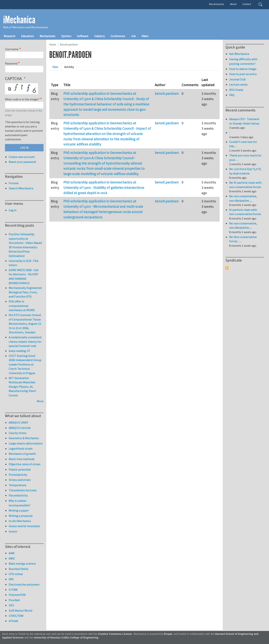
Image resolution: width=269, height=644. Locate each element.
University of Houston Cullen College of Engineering (66, 638)
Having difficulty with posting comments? (243, 61)
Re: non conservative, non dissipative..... (243, 226)
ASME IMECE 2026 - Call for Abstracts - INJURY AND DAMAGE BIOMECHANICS (24, 277)
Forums (14, 183)
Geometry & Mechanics (24, 438)
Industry (99, 36)
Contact (247, 4)
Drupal (168, 634)
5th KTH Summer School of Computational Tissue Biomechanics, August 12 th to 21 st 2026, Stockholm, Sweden (25, 324)
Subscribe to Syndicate (227, 268)
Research (9, 36)
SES (11, 605)
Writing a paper (19, 510)
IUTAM (13, 590)
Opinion (66, 36)
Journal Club (237, 79)
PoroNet (14, 600)
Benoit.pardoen (69, 45)
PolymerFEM (17, 595)
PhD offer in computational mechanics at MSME (22, 306)
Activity (69, 67)
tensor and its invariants (24, 526)
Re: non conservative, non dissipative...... (243, 198)
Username (12, 49)
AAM (11, 553)
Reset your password (22, 162)
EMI (11, 579)
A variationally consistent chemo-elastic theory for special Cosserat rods (25, 342)
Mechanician (47, 36)
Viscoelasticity (18, 495)
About (233, 4)
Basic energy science (22, 564)
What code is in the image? (22, 99)
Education (27, 36)
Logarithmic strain (21, 449)
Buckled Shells (18, 569)
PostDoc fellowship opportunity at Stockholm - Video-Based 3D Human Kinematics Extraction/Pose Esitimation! (25, 245)
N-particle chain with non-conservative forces (245, 212)
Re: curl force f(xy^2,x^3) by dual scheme (245, 171)
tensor (13, 531)
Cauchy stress (18, 433)
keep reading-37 (19, 351)
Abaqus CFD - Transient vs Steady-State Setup (244, 121)
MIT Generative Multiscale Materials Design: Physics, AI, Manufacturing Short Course (22, 387)
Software (83, 36)
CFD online (16, 574)
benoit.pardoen (167, 93)
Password (11, 63)
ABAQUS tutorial (20, 428)
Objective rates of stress (25, 464)
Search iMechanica (21, 188)
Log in (12, 210)
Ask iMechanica (239, 54)
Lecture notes (238, 84)
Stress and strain (20, 480)
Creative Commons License (115, 634)
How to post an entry (243, 74)
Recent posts (217, 4)
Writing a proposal (21, 516)
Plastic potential (20, 469)
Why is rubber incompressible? (20, 503)
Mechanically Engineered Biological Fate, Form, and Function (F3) (25, 292)
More (40, 401)
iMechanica (19, 20)
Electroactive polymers (24, 584)
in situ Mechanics (20, 521)
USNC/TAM (16, 616)
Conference (118, 36)
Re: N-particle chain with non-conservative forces (245, 185)
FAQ (232, 95)
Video (145, 36)
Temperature (17, 485)
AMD (12, 558)
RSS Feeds (236, 90)
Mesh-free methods (22, 459)
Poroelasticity (18, 475)
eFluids (13, 621)
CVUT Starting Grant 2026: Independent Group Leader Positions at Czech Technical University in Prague (25, 364)
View (55, 67)
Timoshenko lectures (23, 490)
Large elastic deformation (26, 443)
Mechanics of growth (22, 454)
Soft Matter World (20, 611)
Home (53, 45)
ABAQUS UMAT (18, 422)
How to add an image (243, 69)
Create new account (22, 157)
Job (133, 36)
